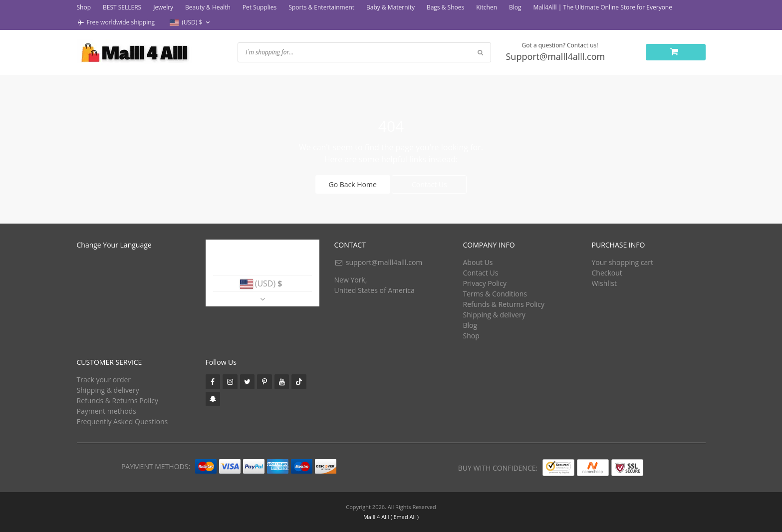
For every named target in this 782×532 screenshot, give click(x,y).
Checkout (607, 273)
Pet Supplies (260, 7)
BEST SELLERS (122, 7)
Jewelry (163, 7)
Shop (84, 7)
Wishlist (604, 283)
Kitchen (487, 7)
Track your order (104, 380)
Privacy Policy (485, 283)
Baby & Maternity (391, 7)
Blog (515, 7)
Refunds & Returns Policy (504, 304)
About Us (478, 262)
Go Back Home (353, 184)
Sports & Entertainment (321, 7)
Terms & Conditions (495, 294)
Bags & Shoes (445, 7)
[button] (191, 23)
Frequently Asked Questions (123, 421)
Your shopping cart (623, 262)
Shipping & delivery (494, 315)
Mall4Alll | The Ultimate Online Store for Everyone (603, 7)
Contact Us (429, 184)
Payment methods (107, 411)
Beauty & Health (208, 7)
